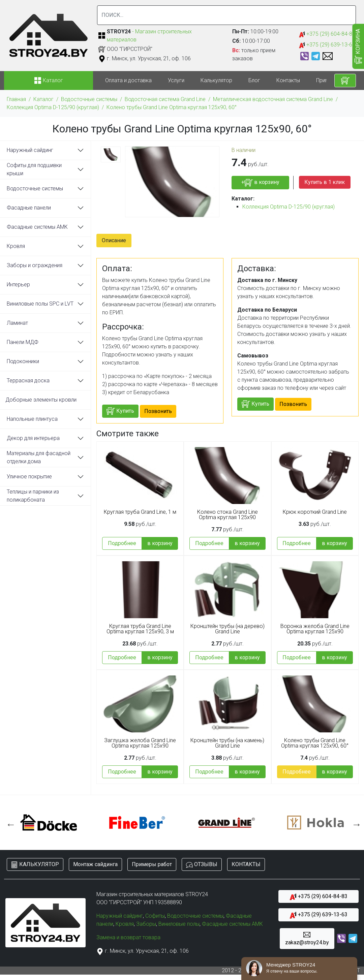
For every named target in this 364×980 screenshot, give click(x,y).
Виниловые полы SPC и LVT (40, 304)
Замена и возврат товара (128, 937)
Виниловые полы (179, 924)
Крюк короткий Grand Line (315, 512)
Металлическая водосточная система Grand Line (273, 99)
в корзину (160, 543)
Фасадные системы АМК (37, 227)
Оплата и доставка (128, 80)
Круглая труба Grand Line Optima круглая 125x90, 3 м (140, 629)
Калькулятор (216, 80)
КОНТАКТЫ (246, 864)
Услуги (176, 80)
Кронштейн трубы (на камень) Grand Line (227, 743)
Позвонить (158, 411)
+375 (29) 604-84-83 (327, 34)
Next (355, 823)
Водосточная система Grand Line (165, 99)
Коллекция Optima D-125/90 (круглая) (53, 107)
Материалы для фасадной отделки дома (39, 457)
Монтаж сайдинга (95, 864)
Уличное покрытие (29, 477)
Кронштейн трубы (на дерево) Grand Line (227, 629)
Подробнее (122, 543)
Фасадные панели (29, 208)
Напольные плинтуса (32, 419)
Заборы (146, 924)
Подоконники (23, 361)
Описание (114, 240)
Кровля (16, 246)
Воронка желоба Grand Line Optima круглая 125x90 (315, 629)
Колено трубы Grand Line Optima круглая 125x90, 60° (172, 107)
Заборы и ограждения (35, 265)
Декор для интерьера (33, 438)
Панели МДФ (23, 342)
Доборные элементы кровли (41, 400)
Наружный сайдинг (30, 150)
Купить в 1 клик (325, 182)
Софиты (155, 916)
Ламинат (17, 323)
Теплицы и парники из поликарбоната (33, 496)
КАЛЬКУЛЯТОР (35, 865)
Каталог (43, 99)
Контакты (288, 80)
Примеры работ (152, 864)
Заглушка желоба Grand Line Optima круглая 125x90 (140, 743)
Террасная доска (28, 381)
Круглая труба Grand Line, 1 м (140, 512)
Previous (9, 823)
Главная (16, 99)
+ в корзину (260, 183)
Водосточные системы (89, 99)
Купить (120, 411)
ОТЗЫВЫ (202, 865)
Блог (254, 80)
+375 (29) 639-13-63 (327, 45)
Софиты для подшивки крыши (34, 169)
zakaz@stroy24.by (307, 938)
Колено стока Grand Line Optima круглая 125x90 (227, 515)
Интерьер (18, 284)
